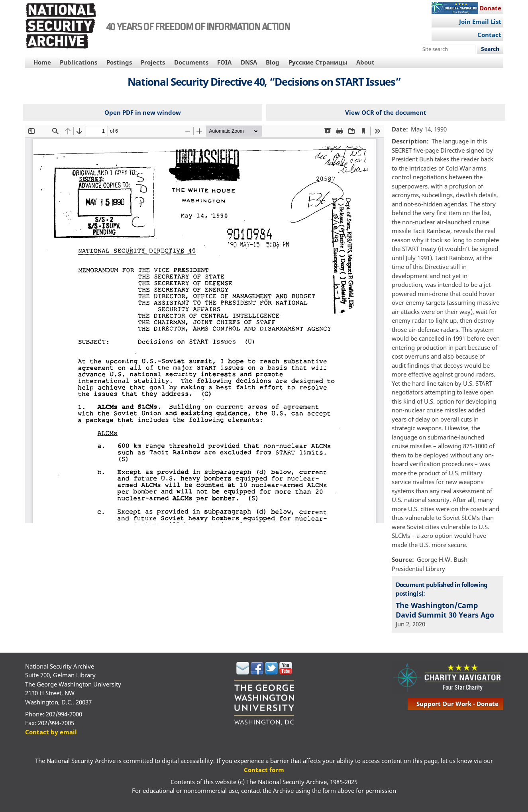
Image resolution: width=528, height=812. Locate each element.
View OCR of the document (386, 112)
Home (42, 62)
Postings (119, 62)
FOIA (224, 62)
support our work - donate (457, 704)
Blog (273, 62)
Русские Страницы (318, 62)
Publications (79, 62)
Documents (191, 62)
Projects (153, 62)
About (365, 62)
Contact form (264, 770)
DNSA (249, 62)
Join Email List (480, 22)
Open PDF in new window (143, 112)
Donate (490, 8)
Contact (489, 35)
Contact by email (51, 732)
